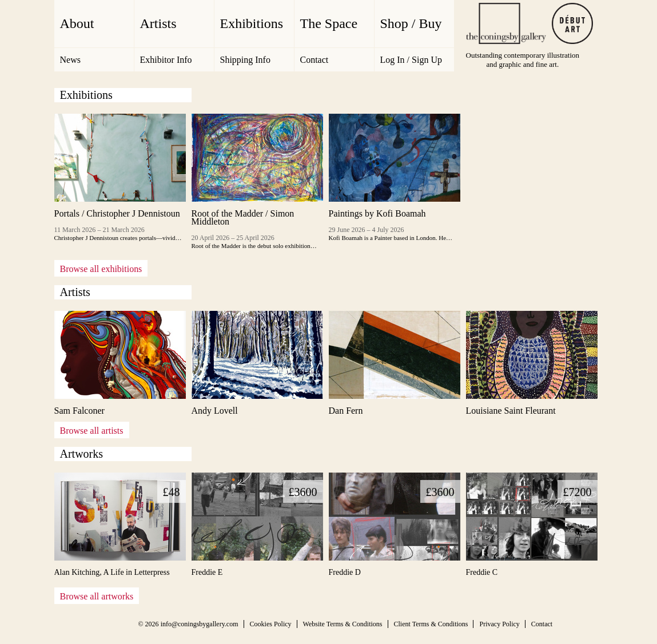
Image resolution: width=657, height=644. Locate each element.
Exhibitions (252, 23)
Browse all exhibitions (101, 269)
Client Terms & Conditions (431, 624)
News (70, 60)
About (77, 23)
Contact (314, 60)
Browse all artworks (97, 596)
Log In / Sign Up (411, 60)
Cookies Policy (271, 624)
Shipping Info (245, 60)
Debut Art (572, 23)
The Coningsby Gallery (506, 23)
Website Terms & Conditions (343, 624)
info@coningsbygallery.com (200, 624)
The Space (329, 23)
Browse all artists (92, 431)
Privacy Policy (499, 624)
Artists (158, 23)
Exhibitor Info (166, 60)
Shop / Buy (411, 23)
